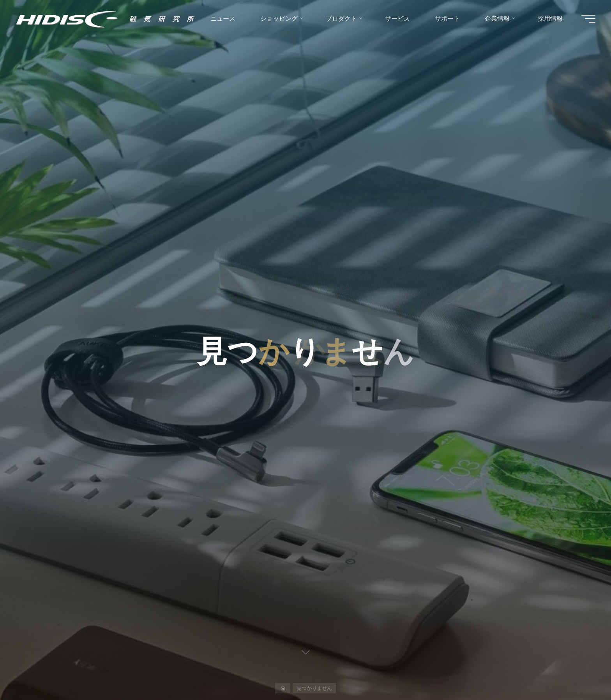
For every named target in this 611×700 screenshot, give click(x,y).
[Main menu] (588, 19)
